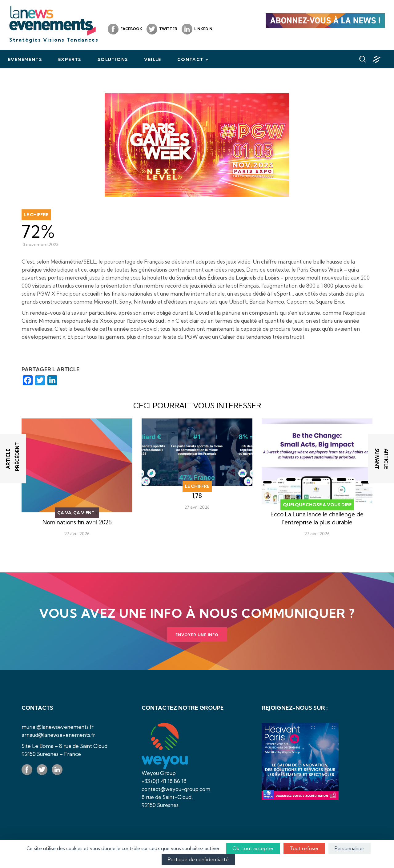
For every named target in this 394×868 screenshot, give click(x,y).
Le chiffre (36, 215)
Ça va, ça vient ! (77, 513)
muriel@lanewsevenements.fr (58, 727)
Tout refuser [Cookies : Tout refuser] (304, 848)
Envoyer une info (197, 635)
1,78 (197, 496)
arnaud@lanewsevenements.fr (58, 735)
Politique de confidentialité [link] (198, 859)
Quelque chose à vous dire (317, 505)
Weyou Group (159, 773)
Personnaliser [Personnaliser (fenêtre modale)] (350, 848)
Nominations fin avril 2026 (77, 522)
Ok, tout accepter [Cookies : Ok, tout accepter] (253, 848)
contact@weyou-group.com (176, 789)
